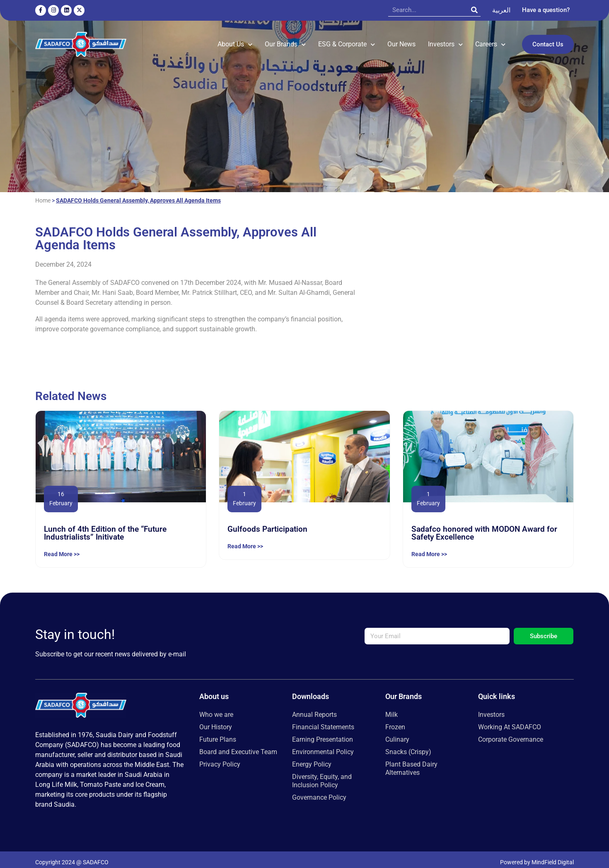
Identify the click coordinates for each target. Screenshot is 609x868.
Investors (445, 41)
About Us (235, 41)
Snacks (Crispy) (408, 746)
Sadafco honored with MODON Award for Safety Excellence (484, 527)
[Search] (474, 10)
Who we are (216, 709)
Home (43, 195)
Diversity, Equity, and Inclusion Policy (322, 775)
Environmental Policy (323, 746)
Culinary (397, 734)
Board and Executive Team (238, 746)
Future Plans (218, 734)
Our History (216, 721)
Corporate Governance (511, 734)
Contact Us (548, 41)
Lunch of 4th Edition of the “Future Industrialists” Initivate (105, 527)
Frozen (395, 721)
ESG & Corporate (347, 41)
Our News (401, 41)
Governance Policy (319, 792)
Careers (490, 41)
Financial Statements (323, 721)
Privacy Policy (220, 758)
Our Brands (285, 41)
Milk (391, 709)
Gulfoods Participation (267, 523)
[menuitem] (501, 10)
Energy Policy (312, 758)
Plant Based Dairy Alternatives (411, 763)
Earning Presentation (323, 734)
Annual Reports (314, 709)
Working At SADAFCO (510, 721)
